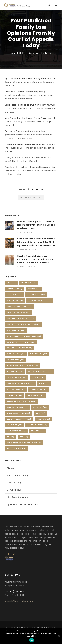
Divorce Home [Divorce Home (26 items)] (15, 360)
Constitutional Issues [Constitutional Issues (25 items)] (19, 348)
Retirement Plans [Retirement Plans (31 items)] (37, 425)
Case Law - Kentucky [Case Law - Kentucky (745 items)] (19, 307)
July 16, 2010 (17, 53)
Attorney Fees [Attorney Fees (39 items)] (36, 295)
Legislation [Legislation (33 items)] (14, 395)
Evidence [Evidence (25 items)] (38, 378)
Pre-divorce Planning (17, 475)
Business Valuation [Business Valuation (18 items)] (39, 301)
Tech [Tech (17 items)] (24, 437)
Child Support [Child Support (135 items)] (16, 330)
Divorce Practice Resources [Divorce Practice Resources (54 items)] (22, 366)
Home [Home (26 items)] (44, 384)
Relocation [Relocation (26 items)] (14, 425)
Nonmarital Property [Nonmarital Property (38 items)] (19, 419)
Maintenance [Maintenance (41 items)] (35, 395)
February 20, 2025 (28, 250)
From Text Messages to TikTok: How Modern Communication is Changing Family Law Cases (36, 225)
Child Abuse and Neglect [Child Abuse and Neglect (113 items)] (20, 318)
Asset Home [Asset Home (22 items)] (14, 295)
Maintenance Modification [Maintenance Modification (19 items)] (21, 401)
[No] (59, 636)
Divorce (11, 468)
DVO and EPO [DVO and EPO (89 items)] (15, 372)
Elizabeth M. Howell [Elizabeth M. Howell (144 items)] (40, 372)
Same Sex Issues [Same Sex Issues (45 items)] (16, 431)
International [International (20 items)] (16, 389)
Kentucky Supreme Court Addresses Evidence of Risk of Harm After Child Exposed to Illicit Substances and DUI (36, 242)
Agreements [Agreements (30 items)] (14, 289)
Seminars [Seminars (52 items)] (37, 431)
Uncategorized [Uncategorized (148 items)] (16, 449)
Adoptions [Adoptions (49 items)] (28, 283)
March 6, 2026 (27, 232)
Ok (32, 640)
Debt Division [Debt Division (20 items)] (39, 354)
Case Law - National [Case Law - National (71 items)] (18, 312)
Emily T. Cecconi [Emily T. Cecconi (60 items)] (16, 378)
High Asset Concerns (17, 497)
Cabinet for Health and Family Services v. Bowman (30, 105)
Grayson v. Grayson (14, 92)
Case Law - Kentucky (40, 53)
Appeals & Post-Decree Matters (23, 504)
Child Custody (14, 483)
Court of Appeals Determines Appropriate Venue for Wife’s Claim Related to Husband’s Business (35, 259)
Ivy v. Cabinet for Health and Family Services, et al (30, 79)
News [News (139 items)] (40, 413)
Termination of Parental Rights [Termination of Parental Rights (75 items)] (24, 443)
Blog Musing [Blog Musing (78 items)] (15, 301)
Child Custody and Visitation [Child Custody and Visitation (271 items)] (23, 324)
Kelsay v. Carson (13, 158)
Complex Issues (15, 490)
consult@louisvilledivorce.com (20, 601)
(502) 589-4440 (17, 592)
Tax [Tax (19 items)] (10, 437)
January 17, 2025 (28, 267)
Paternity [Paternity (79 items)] (43, 419)
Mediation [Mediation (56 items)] (40, 407)
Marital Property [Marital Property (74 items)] (17, 407)
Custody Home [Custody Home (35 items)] (16, 354)
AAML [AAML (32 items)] (11, 283)
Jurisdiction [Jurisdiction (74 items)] (38, 389)
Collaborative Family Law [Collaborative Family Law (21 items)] (21, 342)
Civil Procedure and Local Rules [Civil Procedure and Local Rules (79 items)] (24, 336)
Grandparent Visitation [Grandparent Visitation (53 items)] (20, 384)
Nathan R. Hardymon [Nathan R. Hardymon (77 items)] (18, 413)
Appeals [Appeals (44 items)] (34, 289)
